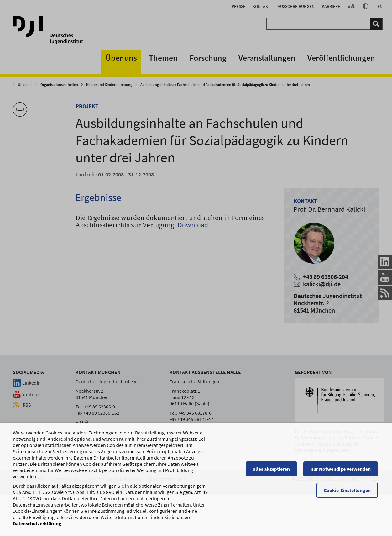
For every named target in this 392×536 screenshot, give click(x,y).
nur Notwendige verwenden (342, 472)
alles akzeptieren (273, 472)
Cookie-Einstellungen (349, 493)
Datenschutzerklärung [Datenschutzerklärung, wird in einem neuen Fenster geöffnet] (37, 526)
